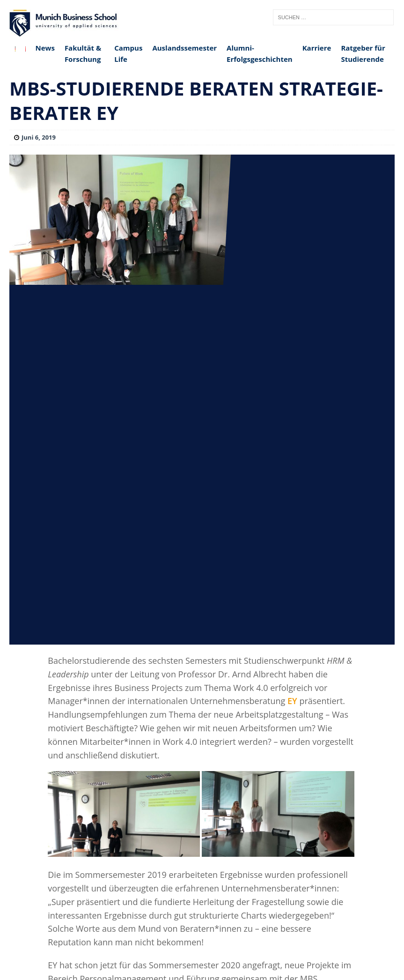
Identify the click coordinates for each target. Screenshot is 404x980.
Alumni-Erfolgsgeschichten (260, 53)
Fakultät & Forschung (83, 53)
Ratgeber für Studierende (363, 53)
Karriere (317, 48)
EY (292, 701)
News (45, 48)
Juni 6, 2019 (39, 137)
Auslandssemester (184, 48)
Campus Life (128, 53)
